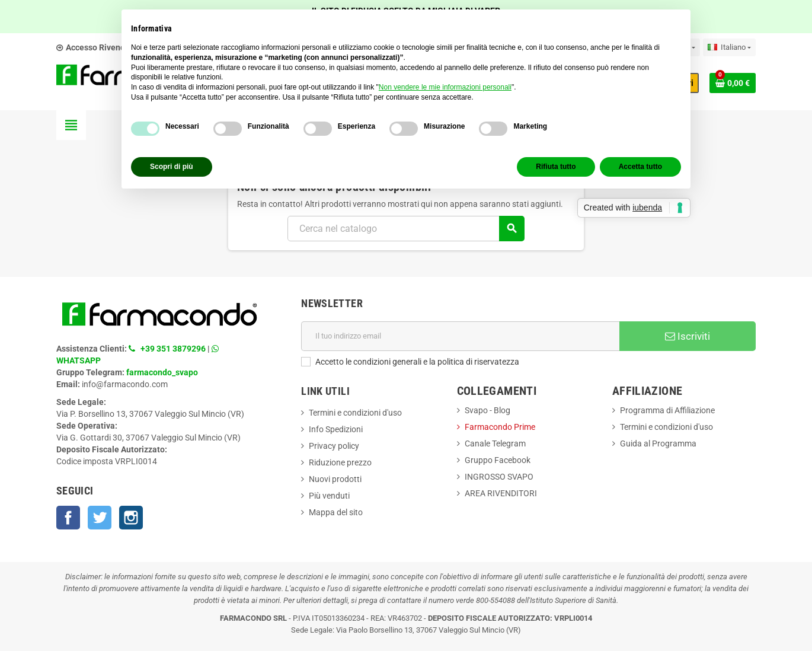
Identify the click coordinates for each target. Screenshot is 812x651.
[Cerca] (406, 229)
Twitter (100, 518)
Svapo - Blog (487, 410)
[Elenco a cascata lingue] (729, 47)
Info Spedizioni (336, 429)
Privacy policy (334, 446)
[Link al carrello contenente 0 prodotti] (733, 83)
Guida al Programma (658, 443)
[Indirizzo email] (460, 336)
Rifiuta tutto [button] (556, 167)
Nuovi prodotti (335, 479)
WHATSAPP (79, 360)
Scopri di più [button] (172, 167)
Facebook (68, 518)
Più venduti (329, 496)
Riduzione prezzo (340, 462)
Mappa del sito (336, 512)
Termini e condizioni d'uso (355, 413)
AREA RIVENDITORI (501, 493)
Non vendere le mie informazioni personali (445, 87)
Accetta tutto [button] (640, 167)
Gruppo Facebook (498, 460)
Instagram (131, 518)
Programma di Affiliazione (667, 410)
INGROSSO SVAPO (499, 477)
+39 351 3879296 (173, 349)
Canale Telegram (495, 443)
